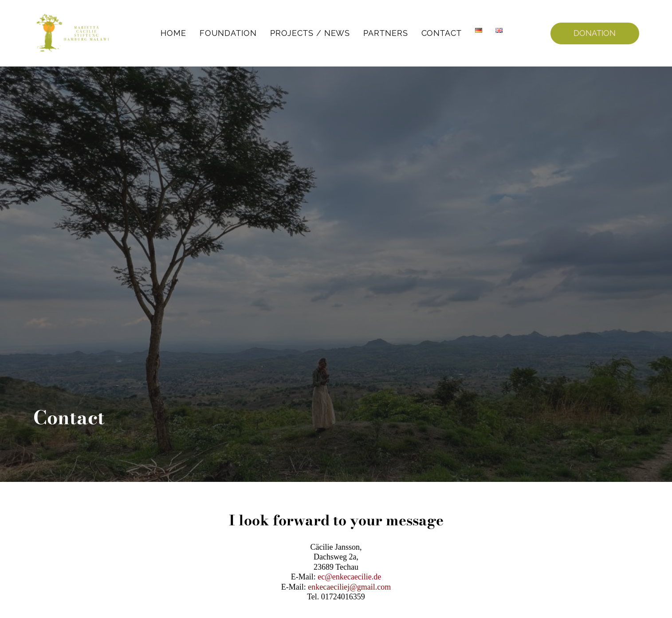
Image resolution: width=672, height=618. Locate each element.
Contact (442, 33)
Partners (385, 33)
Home (173, 33)
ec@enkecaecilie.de (349, 577)
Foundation (228, 33)
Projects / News (310, 33)
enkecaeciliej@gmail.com (349, 587)
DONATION (595, 33)
